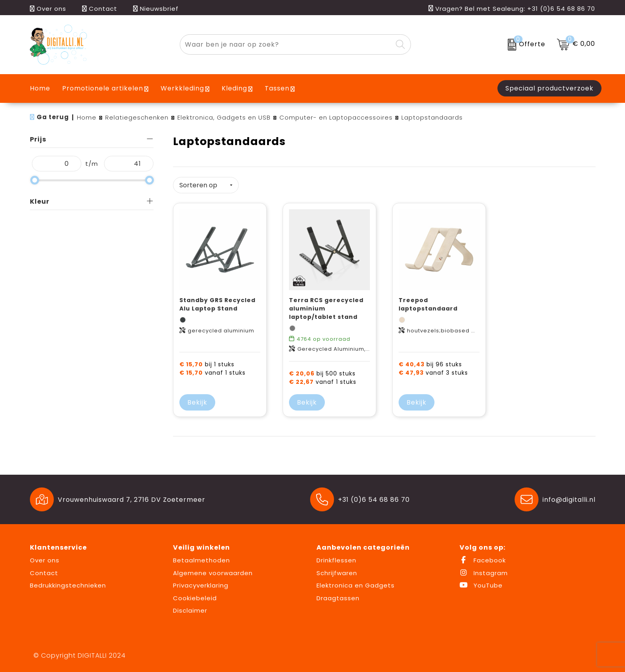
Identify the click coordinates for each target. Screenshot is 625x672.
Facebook (483, 560)
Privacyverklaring (201, 585)
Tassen (277, 88)
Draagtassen (338, 597)
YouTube (481, 585)
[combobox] (286, 44)
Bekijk (197, 402)
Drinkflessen (336, 560)
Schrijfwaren (337, 572)
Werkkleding (182, 88)
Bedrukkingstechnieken (68, 585)
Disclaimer (190, 610)
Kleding (234, 88)
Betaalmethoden (201, 560)
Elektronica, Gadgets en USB (224, 117)
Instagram (484, 572)
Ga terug (53, 117)
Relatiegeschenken (137, 117)
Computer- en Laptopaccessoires (336, 117)
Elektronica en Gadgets (356, 585)
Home (87, 117)
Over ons (48, 9)
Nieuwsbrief (156, 9)
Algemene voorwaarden (213, 572)
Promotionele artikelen (103, 88)
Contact (100, 9)
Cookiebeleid (195, 597)
